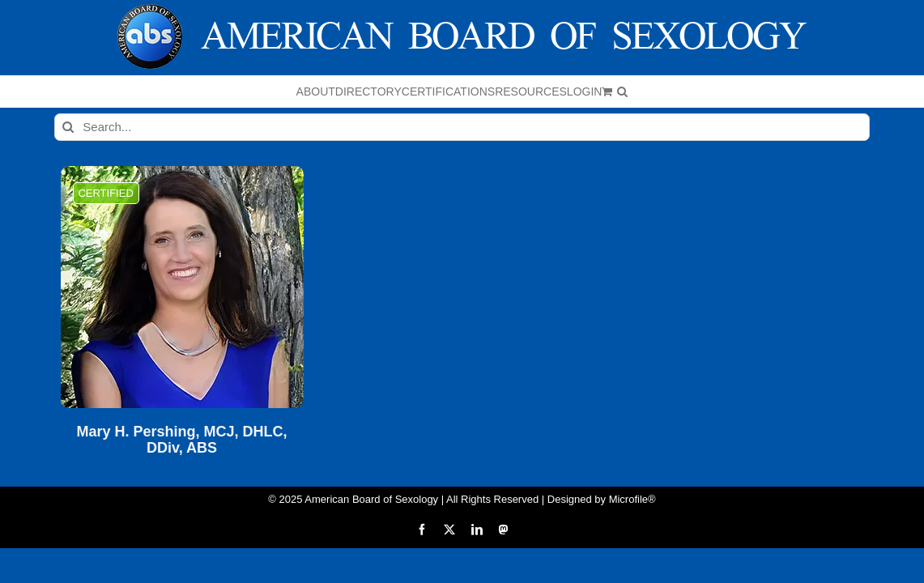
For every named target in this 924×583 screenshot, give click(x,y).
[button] (792, 91)
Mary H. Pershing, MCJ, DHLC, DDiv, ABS (182, 440)
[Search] (68, 127)
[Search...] (462, 127)
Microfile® (632, 499)
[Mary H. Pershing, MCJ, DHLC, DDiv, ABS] (182, 287)
